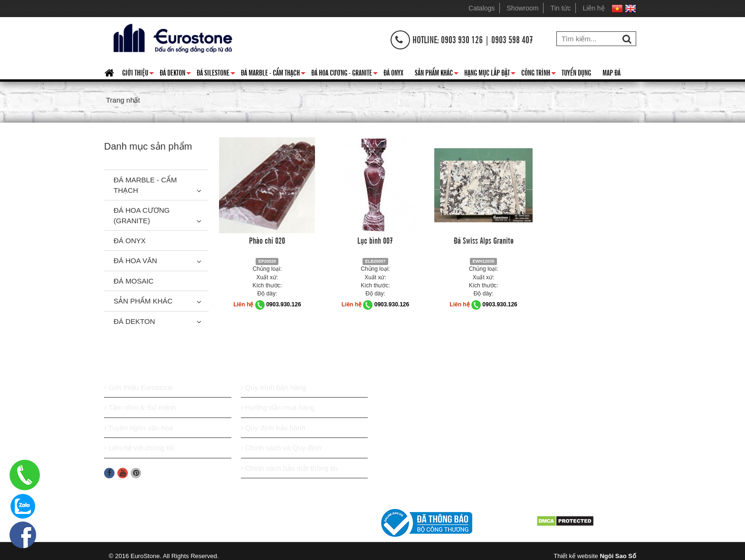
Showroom (523, 8)
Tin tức (561, 8)
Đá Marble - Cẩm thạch (273, 74)
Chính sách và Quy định (281, 448)
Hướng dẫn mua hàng (278, 407)
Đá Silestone (216, 74)
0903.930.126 (283, 304)
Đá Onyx (393, 72)
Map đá (611, 72)
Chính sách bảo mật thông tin (289, 468)
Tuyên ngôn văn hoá (138, 428)
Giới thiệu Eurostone (138, 387)
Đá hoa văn (135, 261)
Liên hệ (594, 8)
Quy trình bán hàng (274, 387)
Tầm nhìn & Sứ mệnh (140, 407)
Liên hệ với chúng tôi (139, 448)
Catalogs (482, 8)
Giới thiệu (138, 74)
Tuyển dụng (576, 72)
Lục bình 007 (375, 240)
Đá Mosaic (134, 281)
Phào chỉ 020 (267, 240)
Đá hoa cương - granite (344, 74)
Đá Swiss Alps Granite (484, 240)
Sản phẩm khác (437, 74)
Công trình (539, 74)
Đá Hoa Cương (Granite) (142, 215)
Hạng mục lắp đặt (490, 74)
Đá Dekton (175, 74)
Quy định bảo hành (273, 428)
